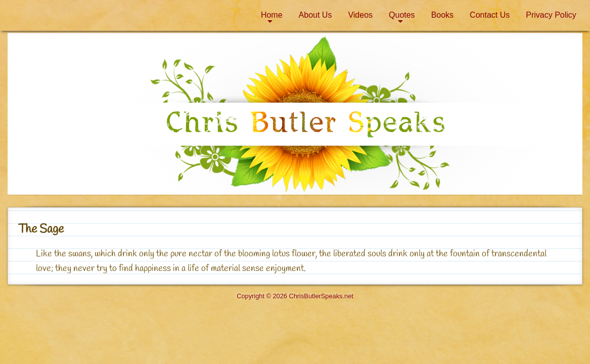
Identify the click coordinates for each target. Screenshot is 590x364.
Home (272, 15)
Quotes (402, 15)
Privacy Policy (551, 15)
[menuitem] (272, 15)
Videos (360, 15)
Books (442, 15)
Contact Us (490, 15)
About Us (315, 15)
